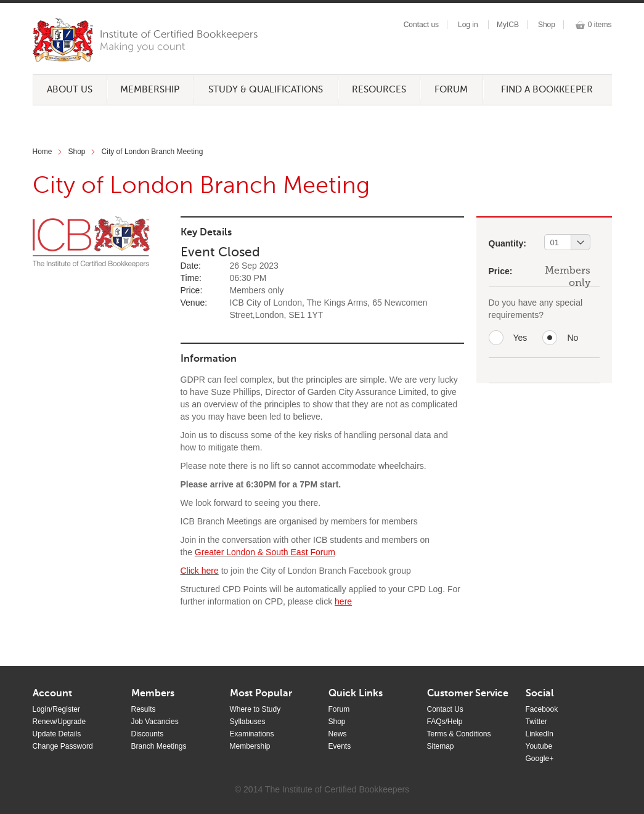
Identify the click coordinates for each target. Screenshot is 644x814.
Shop (547, 25)
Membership (150, 90)
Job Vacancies (155, 722)
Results (144, 709)
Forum (451, 90)
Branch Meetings (159, 746)
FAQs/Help (445, 722)
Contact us (421, 25)
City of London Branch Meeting (153, 152)
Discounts (148, 734)
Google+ (540, 759)
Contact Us (445, 709)
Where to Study (255, 709)
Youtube (539, 746)
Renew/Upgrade (59, 722)
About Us (70, 90)
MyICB (508, 25)
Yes (520, 338)
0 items (600, 25)
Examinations (252, 734)
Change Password (63, 746)
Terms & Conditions (459, 734)
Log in (468, 25)
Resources (379, 90)
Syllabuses (248, 722)
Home (43, 152)
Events (340, 746)
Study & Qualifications (266, 90)
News (338, 734)
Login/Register (56, 709)
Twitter (536, 722)
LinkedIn (540, 734)
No (573, 338)
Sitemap (441, 746)
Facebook (542, 709)
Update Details (57, 734)
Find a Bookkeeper (547, 90)
